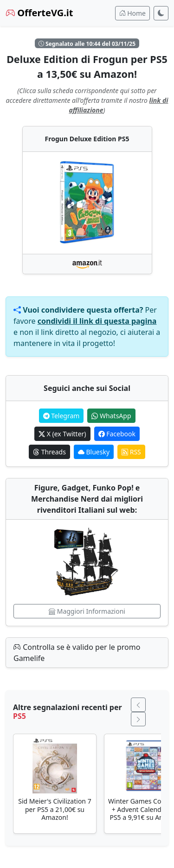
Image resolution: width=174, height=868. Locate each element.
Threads (49, 452)
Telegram (61, 416)
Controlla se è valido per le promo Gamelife (77, 653)
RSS (131, 452)
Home (132, 13)
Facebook (117, 434)
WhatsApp (111, 416)
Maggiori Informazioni (87, 611)
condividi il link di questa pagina (97, 321)
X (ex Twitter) (62, 434)
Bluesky (94, 452)
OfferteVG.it (39, 13)
